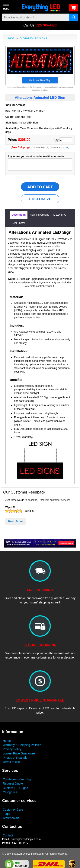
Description (19, 215)
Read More (15, 521)
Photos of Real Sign (16, 758)
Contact (8, 835)
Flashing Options (39, 215)
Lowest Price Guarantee (19, 753)
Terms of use (11, 762)
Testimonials (11, 818)
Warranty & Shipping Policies (22, 745)
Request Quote (13, 783)
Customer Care (13, 810)
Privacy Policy (12, 749)
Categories (10, 792)
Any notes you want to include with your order (36, 157)
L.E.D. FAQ (60, 215)
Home (7, 741)
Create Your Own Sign (18, 779)
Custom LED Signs (15, 788)
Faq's (6, 814)
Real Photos (18, 223)
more (66, 147)
